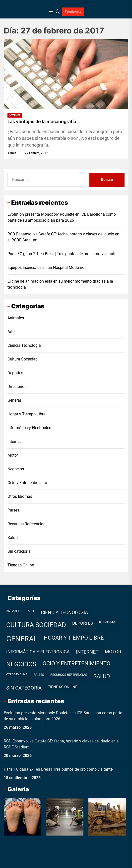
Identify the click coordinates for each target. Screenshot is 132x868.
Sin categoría (19, 551)
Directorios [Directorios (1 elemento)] (108, 622)
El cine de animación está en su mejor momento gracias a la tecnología (60, 284)
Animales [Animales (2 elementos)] (14, 611)
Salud (13, 538)
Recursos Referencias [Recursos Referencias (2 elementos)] (69, 675)
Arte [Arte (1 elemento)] (31, 611)
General (14, 400)
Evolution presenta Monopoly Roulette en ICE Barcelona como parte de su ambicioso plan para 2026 (62, 217)
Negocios (16, 469)
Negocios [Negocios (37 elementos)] (21, 664)
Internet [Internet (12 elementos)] (87, 652)
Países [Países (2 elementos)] (39, 675)
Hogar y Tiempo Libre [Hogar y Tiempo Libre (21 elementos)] (74, 638)
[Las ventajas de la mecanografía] (66, 74)
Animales (16, 318)
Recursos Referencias (26, 524)
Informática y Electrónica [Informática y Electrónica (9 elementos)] (38, 652)
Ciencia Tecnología (24, 345)
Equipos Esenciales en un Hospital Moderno (46, 267)
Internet (15, 115)
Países (13, 510)
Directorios (17, 387)
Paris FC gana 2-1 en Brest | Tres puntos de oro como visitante (62, 254)
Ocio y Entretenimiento (27, 483)
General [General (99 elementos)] (22, 639)
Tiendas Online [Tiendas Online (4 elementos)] (63, 687)
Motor (13, 455)
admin (12, 153)
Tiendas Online (21, 565)
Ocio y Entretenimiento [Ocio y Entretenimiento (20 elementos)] (76, 663)
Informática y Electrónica (29, 428)
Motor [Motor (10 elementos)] (113, 652)
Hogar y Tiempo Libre (26, 414)
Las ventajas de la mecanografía (42, 121)
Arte (11, 332)
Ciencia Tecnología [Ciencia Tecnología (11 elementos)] (64, 612)
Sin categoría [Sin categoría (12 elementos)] (24, 688)
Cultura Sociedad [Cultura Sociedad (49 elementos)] (36, 625)
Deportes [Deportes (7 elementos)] (83, 623)
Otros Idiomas (20, 496)
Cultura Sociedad (23, 359)
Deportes (15, 373)
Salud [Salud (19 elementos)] (102, 676)
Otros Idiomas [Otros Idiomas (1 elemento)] (17, 674)
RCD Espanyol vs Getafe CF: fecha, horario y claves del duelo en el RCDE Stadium (63, 237)
